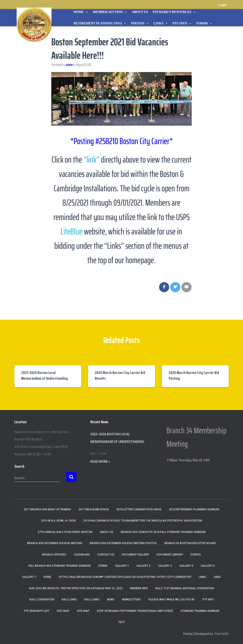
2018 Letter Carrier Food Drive (139, 509)
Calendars (82, 555)
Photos (140, 23)
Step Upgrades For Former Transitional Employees (135, 611)
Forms (204, 23)
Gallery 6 (208, 566)
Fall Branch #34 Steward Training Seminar (59, 566)
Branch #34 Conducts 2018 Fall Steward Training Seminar (163, 532)
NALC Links (92, 600)
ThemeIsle (221, 634)
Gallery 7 (29, 577)
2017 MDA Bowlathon (94, 509)
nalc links (69, 600)
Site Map (63, 611)
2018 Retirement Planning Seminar (194, 509)
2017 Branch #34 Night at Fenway (47, 509)
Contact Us (106, 555)
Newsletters (131, 600)
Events (196, 555)
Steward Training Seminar (200, 611)
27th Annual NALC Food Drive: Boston (65, 532)
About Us (140, 12)
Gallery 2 (143, 566)
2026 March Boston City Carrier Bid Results (120, 375)
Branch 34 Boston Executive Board (190, 543)
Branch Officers (54, 555)
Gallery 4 (165, 566)
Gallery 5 (186, 566)
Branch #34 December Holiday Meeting (55, 543)
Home (81, 12)
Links (161, 23)
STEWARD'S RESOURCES (174, 12)
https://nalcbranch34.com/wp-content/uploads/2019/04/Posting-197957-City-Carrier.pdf (125, 577)
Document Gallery (136, 555)
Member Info (139, 588)
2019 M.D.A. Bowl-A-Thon (58, 521)
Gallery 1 (122, 566)
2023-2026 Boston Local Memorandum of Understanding (44, 375)
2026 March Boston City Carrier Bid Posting (194, 375)
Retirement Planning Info (100, 23)
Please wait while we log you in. (172, 600)
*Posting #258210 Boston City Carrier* (121, 141)
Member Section (110, 12)
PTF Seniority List (37, 611)
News (111, 600)
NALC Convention (42, 600)
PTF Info (182, 23)
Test (122, 622)
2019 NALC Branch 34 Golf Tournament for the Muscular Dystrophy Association (143, 521)
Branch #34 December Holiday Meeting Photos (123, 543)
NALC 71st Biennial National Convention (185, 588)
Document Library (170, 555)
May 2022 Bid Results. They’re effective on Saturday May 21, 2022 (76, 588)
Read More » (100, 462)
